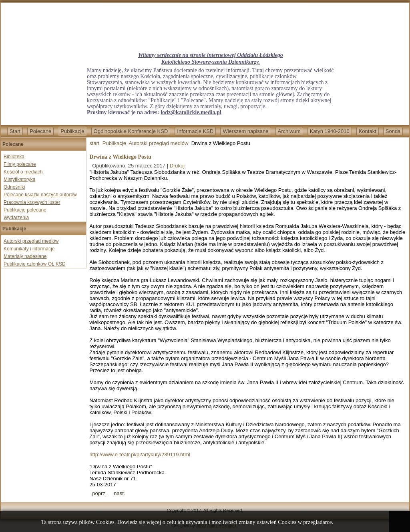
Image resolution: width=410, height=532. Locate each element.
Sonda (393, 131)
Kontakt (368, 131)
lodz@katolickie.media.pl (191, 112)
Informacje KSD (195, 131)
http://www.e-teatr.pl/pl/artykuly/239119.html (140, 454)
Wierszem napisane (245, 131)
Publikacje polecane (25, 210)
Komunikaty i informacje (29, 249)
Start (15, 131)
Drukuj (177, 166)
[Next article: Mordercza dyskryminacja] (119, 493)
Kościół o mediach (23, 172)
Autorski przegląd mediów (31, 241)
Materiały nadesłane (25, 256)
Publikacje (72, 131)
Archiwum (289, 131)
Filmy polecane (20, 164)
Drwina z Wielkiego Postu (120, 157)
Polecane (40, 131)
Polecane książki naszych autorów (40, 195)
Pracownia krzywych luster (32, 202)
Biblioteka (14, 157)
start (94, 143)
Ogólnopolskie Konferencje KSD (131, 131)
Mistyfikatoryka (19, 179)
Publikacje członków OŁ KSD (35, 264)
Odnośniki (14, 187)
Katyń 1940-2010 (330, 131)
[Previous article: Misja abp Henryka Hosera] (99, 493)
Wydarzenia (16, 218)
